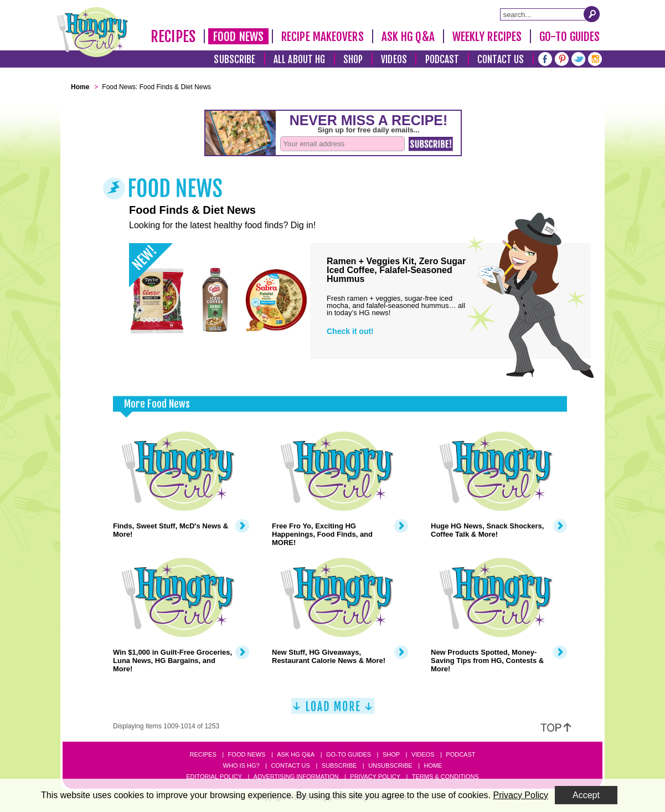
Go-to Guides (349, 754)
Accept (586, 795)
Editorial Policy (214, 777)
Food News (238, 37)
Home (433, 765)
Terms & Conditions (445, 777)
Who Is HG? (241, 765)
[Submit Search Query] (592, 14)
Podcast (442, 60)
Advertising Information (296, 777)
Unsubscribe (390, 765)
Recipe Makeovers (323, 37)
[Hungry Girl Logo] (92, 32)
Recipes (173, 37)
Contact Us (501, 60)
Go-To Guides (569, 37)
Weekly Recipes (487, 37)
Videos (394, 60)
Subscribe (234, 60)
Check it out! (350, 331)
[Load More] (333, 710)
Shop (353, 60)
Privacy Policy (375, 777)
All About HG (299, 60)
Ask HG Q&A (408, 37)
